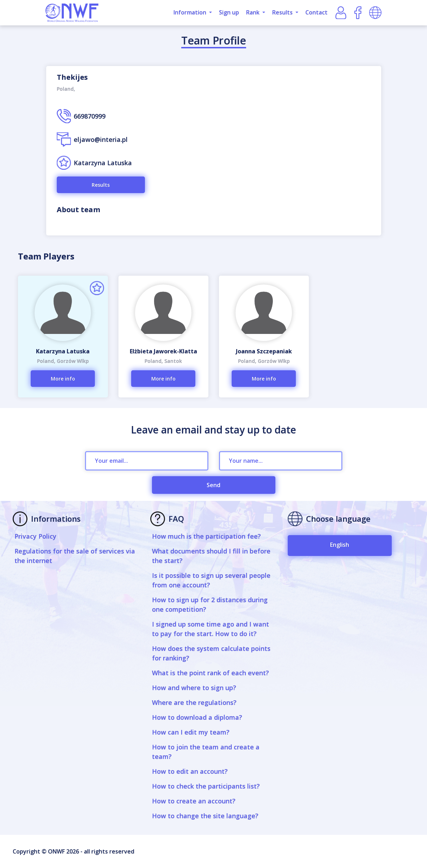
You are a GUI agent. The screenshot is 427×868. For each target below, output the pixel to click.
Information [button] (191, 12)
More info (63, 379)
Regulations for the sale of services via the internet (75, 556)
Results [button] (283, 12)
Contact (316, 12)
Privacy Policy (35, 536)
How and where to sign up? (194, 688)
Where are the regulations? (194, 702)
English (340, 545)
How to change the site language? (205, 816)
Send (213, 485)
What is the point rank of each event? (211, 673)
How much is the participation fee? (206, 536)
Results (101, 185)
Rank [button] (254, 12)
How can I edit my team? (191, 732)
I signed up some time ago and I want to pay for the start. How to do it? (211, 629)
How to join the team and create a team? (206, 752)
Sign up (229, 12)
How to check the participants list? (206, 786)
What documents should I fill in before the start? (211, 556)
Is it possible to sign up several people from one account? (211, 580)
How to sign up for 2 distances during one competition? (210, 604)
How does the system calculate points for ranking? (211, 653)
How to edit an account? (190, 771)
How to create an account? (194, 801)
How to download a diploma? (197, 717)
